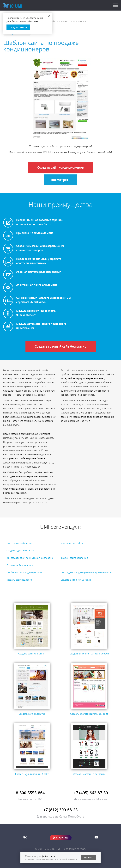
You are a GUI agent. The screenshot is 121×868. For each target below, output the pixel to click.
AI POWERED (62, 838)
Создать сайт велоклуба (32, 714)
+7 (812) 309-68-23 (60, 810)
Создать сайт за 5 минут (32, 654)
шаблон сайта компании (74, 558)
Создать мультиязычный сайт (32, 774)
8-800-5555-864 (30, 793)
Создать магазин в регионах (89, 774)
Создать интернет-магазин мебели (89, 654)
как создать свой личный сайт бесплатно (30, 558)
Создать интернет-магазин (76, 580)
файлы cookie (49, 856)
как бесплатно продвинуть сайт (24, 572)
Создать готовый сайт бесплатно (61, 346)
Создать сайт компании (20, 565)
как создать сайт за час (20, 543)
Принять (88, 858)
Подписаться (18, 27)
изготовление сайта (72, 543)
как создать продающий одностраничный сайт (87, 572)
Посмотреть (61, 180)
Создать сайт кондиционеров (60, 167)
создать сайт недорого (19, 580)
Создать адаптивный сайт (21, 551)
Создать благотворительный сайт (89, 714)
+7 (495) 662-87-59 (91, 793)
